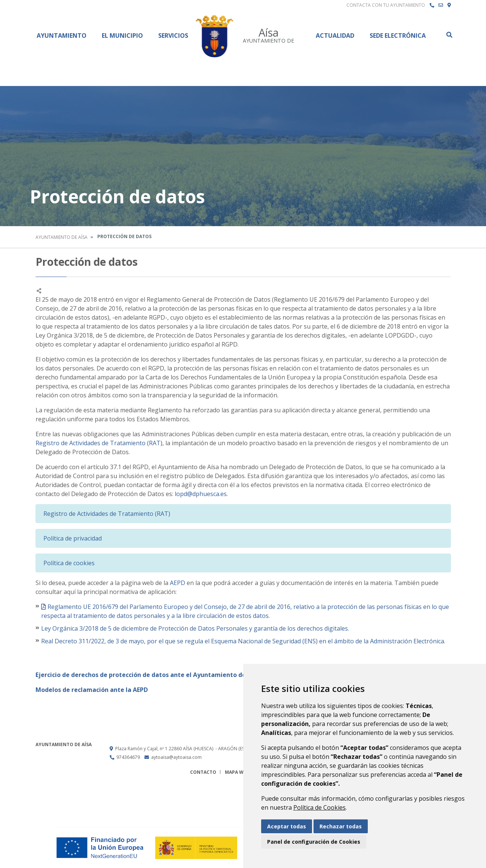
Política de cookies (69, 563)
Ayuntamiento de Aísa (62, 237)
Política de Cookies (320, 807)
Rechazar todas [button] (341, 826)
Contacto (203, 772)
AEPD (178, 583)
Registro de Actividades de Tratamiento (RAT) (99, 443)
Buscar (449, 35)
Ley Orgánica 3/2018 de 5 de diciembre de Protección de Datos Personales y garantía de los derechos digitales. (195, 628)
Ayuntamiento (62, 36)
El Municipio (122, 36)
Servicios (173, 36)
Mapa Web (237, 772)
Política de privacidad (73, 538)
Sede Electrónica (398, 36)
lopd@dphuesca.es (201, 494)
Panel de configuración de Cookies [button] (314, 842)
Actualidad (335, 36)
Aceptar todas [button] (287, 826)
